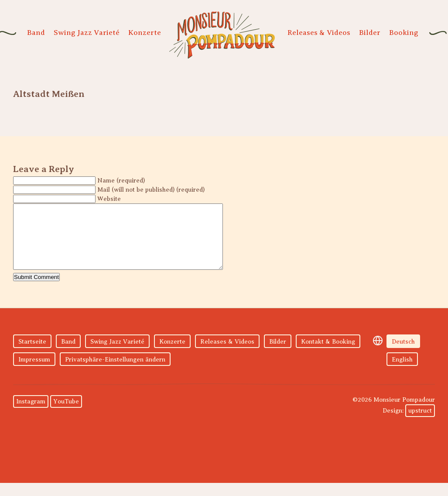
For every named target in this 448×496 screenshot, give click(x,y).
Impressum (34, 373)
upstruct (420, 424)
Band (36, 33)
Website (109, 199)
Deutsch (403, 355)
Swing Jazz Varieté (87, 33)
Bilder (370, 33)
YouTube (66, 415)
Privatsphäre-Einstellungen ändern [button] (115, 373)
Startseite (32, 355)
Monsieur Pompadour (222, 35)
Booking (404, 33)
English (402, 373)
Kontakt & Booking (328, 355)
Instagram (31, 415)
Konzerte (145, 33)
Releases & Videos (319, 33)
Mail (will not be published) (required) (151, 190)
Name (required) (121, 181)
